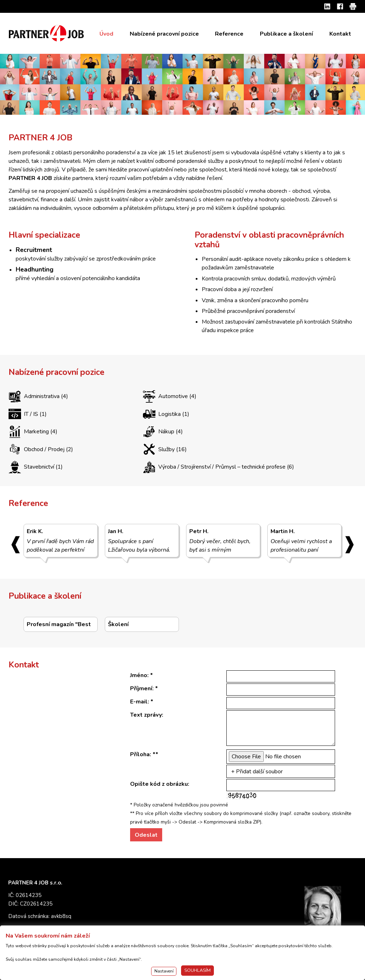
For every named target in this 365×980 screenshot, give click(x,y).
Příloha (140, 754)
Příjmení (141, 688)
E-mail (139, 702)
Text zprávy (146, 715)
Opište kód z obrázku (159, 784)
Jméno (139, 675)
